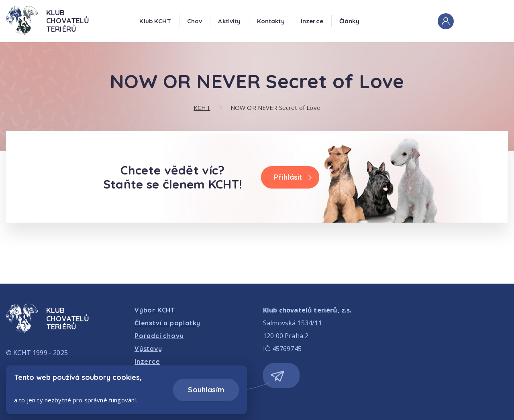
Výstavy (148, 349)
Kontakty (271, 21)
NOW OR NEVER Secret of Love (275, 108)
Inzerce (312, 21)
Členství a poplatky (167, 323)
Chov (195, 21)
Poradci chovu (159, 336)
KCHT (202, 108)
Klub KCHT (155, 21)
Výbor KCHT (155, 310)
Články (349, 21)
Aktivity (229, 21)
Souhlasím (206, 390)
